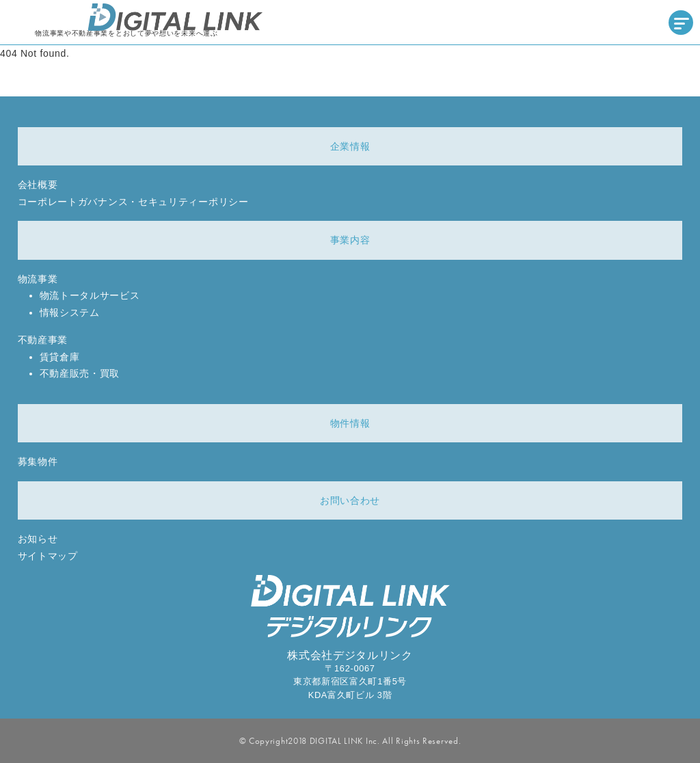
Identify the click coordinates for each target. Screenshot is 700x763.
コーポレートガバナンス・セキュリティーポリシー (133, 202)
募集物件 (38, 461)
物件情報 (350, 423)
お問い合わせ (350, 500)
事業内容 (350, 240)
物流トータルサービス (90, 295)
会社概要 (38, 185)
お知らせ (38, 539)
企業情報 (350, 146)
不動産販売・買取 (80, 373)
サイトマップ (48, 556)
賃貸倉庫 (60, 357)
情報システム (70, 312)
